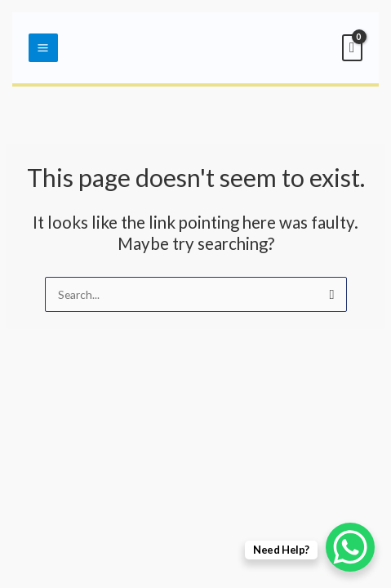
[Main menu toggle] (43, 48)
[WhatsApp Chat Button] (350, 547)
